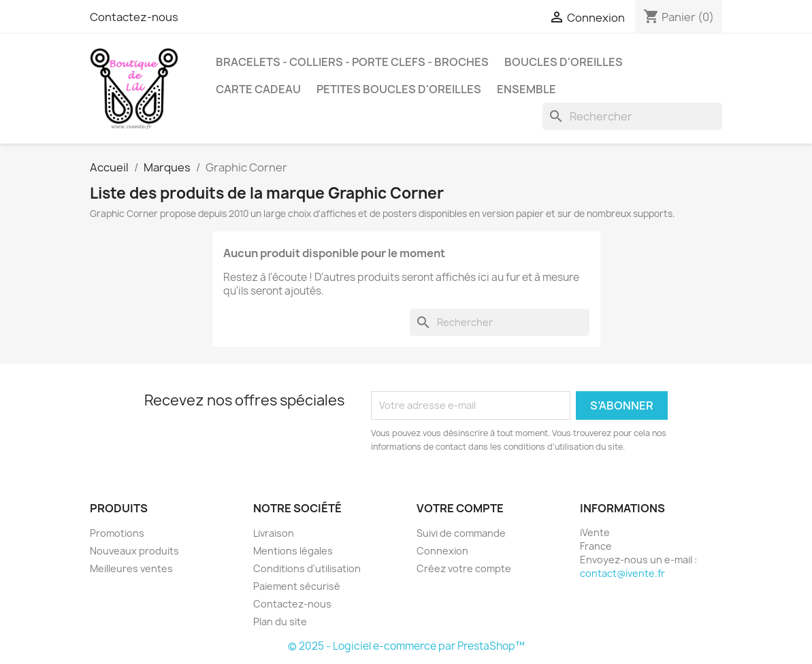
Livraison (274, 533)
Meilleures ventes (131, 568)
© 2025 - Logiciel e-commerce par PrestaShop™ (406, 646)
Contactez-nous (134, 17)
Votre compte (460, 508)
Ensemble (526, 89)
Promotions (117, 533)
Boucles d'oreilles (564, 62)
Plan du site (280, 621)
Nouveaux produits (134, 551)
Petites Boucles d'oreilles (399, 89)
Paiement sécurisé (297, 586)
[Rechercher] (632, 116)
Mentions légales (293, 551)
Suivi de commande (461, 533)
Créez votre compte (464, 568)
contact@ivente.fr (622, 573)
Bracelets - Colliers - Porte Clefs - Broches (352, 62)
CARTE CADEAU (258, 89)
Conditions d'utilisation (307, 568)
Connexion (442, 551)
